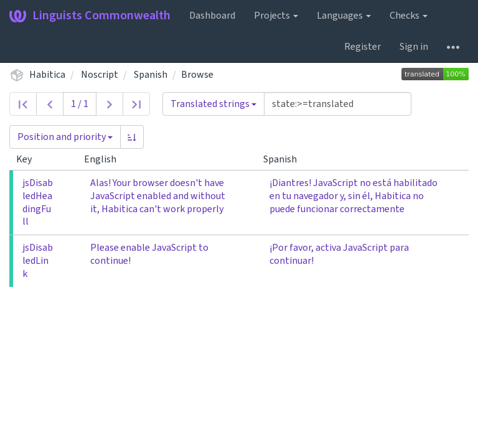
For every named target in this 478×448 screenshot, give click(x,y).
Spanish (151, 75)
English (105, 159)
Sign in (414, 47)
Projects (276, 16)
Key (29, 159)
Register (363, 47)
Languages (344, 16)
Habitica (47, 75)
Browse (197, 75)
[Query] (338, 104)
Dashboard (212, 16)
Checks (409, 16)
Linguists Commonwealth (90, 16)
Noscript (100, 75)
